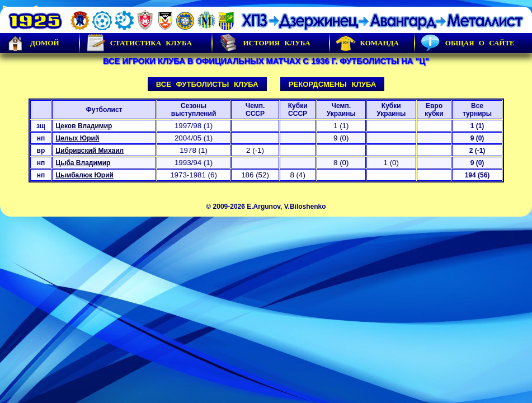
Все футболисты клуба (207, 84)
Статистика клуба (139, 43)
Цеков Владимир (84, 126)
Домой (32, 43)
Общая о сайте (468, 43)
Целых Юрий (77, 138)
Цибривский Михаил (90, 151)
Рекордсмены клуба (333, 84)
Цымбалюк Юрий (84, 175)
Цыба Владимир (83, 163)
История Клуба (264, 43)
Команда (367, 43)
